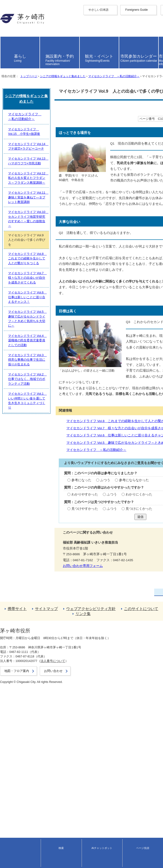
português (7, 52)
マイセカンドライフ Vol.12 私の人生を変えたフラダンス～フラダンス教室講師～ (65, 672)
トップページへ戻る (15, 808)
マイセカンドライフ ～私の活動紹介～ (114, 117)
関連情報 (11, 433)
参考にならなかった (72, 502)
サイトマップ (10, 816)
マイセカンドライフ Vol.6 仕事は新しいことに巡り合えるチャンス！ (61, 456)
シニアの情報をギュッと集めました (63, 117)
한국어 (5, 34)
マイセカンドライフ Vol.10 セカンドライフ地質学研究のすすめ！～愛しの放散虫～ (66, 693)
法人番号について (50, 853)
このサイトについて (15, 825)
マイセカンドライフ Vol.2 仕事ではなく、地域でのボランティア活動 (56, 778)
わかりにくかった (77, 520)
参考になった (21, 502)
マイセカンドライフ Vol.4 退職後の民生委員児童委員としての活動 (55, 756)
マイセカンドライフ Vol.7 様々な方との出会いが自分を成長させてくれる (64, 449)
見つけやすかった (24, 538)
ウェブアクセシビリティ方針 (22, 821)
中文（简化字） (12, 25)
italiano (5, 45)
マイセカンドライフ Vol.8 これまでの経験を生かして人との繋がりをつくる (66, 442)
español (6, 48)
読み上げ (10, 63)
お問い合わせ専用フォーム (22, 598)
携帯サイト (8, 812)
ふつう (44, 502)
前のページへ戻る (13, 804)
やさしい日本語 (12, 14)
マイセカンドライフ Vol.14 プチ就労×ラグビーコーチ (46, 651)
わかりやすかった (24, 520)
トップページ (29, 117)
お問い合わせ (9, 862)
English (5, 21)
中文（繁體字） (12, 29)
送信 (82, 548)
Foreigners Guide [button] (12, 18)
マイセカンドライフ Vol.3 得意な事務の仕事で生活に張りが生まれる (56, 767)
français (6, 38)
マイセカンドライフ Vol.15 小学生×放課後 (39, 640)
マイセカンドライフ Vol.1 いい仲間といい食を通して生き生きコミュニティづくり (66, 788)
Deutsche (7, 41)
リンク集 (7, 829)
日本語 (5, 56)
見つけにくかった (77, 538)
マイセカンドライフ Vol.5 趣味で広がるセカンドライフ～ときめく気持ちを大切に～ (72, 463)
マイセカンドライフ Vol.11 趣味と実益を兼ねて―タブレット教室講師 (57, 682)
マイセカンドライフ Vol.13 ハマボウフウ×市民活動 (44, 661)
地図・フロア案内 (11, 858)
